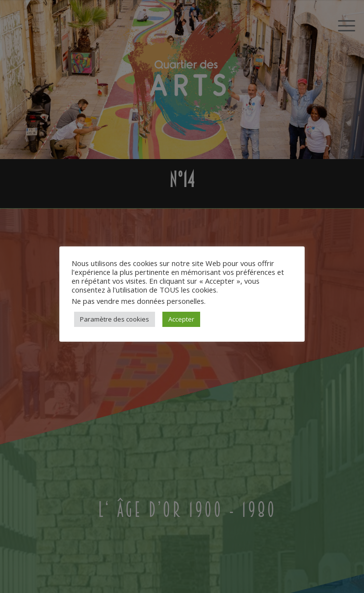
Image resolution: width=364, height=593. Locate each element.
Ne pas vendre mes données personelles (138, 301)
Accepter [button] (181, 319)
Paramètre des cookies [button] (115, 319)
